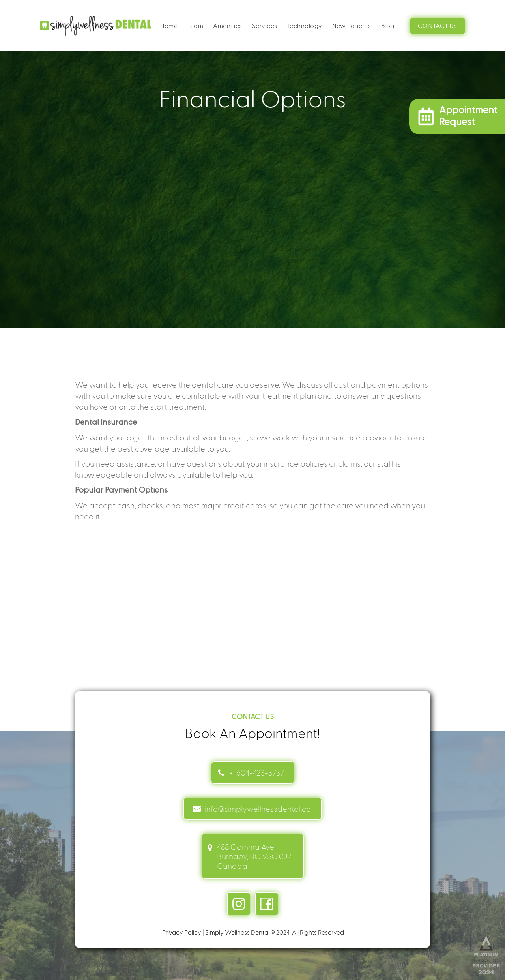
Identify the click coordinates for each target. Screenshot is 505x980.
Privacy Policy (182, 932)
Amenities (228, 25)
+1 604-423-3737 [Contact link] (257, 772)
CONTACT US (438, 26)
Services (265, 25)
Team (195, 25)
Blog (388, 25)
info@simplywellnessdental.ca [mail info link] (258, 809)
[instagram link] (239, 904)
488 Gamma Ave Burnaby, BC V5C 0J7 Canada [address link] (254, 856)
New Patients (352, 25)
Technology (305, 25)
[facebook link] (267, 904)
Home (169, 25)
